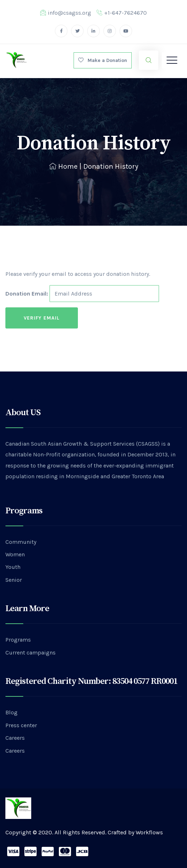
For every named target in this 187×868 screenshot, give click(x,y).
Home (63, 166)
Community (21, 542)
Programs (18, 640)
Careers (15, 738)
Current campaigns (31, 653)
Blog (11, 712)
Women (15, 554)
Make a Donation (103, 60)
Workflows (149, 832)
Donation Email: (27, 294)
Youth (13, 567)
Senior (14, 580)
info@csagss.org (66, 13)
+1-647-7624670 (122, 13)
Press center (21, 725)
